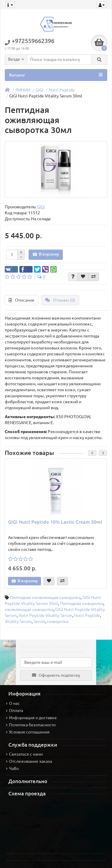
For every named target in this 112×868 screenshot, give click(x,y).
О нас (13, 703)
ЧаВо (12, 768)
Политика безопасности (31, 725)
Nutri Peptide (62, 90)
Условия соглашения (28, 732)
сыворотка (58, 621)
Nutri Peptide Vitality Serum (45, 615)
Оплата (14, 710)
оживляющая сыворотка (29, 609)
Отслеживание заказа (29, 761)
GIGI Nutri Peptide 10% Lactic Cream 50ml (55, 522)
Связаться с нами (24, 754)
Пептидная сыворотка (82, 603)
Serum (39, 621)
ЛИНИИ (23, 90)
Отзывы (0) (60, 300)
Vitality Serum (18, 621)
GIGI (39, 90)
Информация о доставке (31, 718)
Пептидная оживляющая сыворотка (45, 597)
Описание (22, 300)
